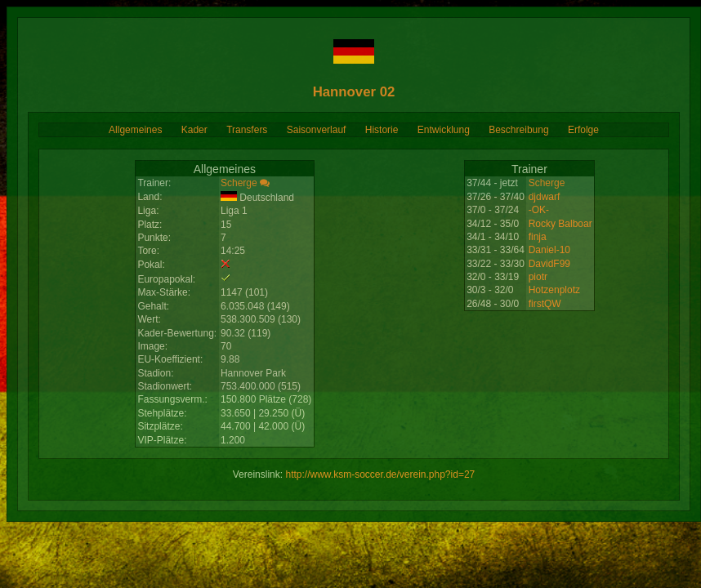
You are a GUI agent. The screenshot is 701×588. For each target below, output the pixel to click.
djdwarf (545, 197)
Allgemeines (135, 130)
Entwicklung (444, 130)
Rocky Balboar (560, 224)
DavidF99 (549, 264)
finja (538, 237)
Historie (382, 130)
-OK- (539, 210)
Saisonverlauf (317, 130)
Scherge (239, 183)
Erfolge (583, 130)
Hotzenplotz (554, 290)
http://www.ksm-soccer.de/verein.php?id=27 (380, 474)
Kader (194, 130)
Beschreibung (518, 130)
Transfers (247, 130)
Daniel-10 (549, 250)
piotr (538, 277)
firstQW (545, 304)
